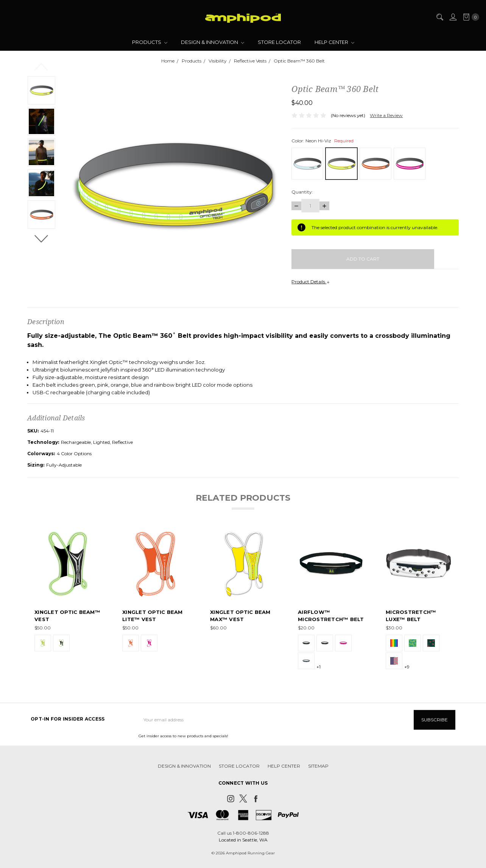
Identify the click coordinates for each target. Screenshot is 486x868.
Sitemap (318, 772)
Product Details (311, 282)
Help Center (334, 42)
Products (150, 42)
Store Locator (279, 42)
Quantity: (302, 192)
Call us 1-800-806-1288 (243, 833)
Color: (322, 141)
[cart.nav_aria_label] (470, 17)
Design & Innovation (213, 42)
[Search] (439, 17)
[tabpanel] (68, 600)
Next (41, 238)
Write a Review (386, 115)
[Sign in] (453, 17)
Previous (41, 66)
